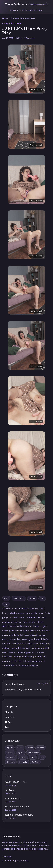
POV (42, 757)
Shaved (32, 598)
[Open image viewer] (26, 69)
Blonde (30, 748)
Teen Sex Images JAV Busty (19, 815)
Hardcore (24, 10)
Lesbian (10, 752)
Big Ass (21, 752)
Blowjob (14, 10)
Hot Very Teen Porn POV (17, 807)
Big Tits (10, 748)
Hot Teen (9, 790)
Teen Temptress (13, 798)
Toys (6, 604)
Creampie (11, 762)
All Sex (33, 10)
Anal (41, 10)
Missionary (11, 757)
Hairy (6, 598)
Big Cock (35, 762)
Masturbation (19, 598)
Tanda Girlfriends (16, 4)
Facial (33, 757)
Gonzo (20, 748)
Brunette (41, 748)
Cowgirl (23, 757)
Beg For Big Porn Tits (15, 782)
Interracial (23, 762)
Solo (42, 598)
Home (5, 18)
